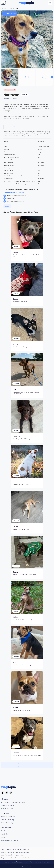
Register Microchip (8, 805)
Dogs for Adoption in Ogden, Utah (12, 855)
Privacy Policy (28, 862)
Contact (6, 862)
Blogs (3, 837)
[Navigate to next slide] (52, 77)
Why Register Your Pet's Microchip (13, 802)
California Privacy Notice (42, 862)
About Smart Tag (7, 823)
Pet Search (5, 831)
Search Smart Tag (8, 820)
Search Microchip (7, 809)
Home (4, 8)
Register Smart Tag (8, 817)
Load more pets (27, 765)
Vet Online (5, 834)
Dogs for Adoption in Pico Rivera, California (15, 858)
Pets (9, 8)
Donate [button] (7, 206)
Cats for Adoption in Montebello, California (15, 849)
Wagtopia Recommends (9, 840)
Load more (10, 127)
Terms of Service (16, 862)
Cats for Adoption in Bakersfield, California (15, 852)
